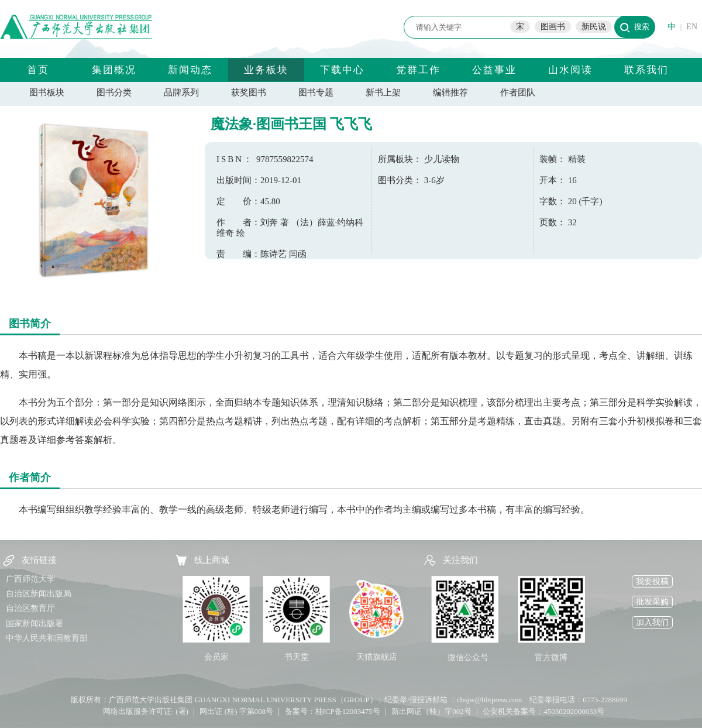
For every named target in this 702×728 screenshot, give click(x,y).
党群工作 (418, 70)
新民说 (594, 27)
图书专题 (316, 92)
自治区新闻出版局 (39, 594)
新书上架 (383, 92)
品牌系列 (181, 92)
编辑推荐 (450, 92)
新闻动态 (190, 70)
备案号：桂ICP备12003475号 (333, 711)
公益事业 (494, 70)
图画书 (553, 27)
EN (692, 27)
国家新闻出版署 (35, 624)
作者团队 (518, 92)
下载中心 (342, 70)
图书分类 (114, 92)
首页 (38, 70)
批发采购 (652, 602)
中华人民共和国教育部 (47, 638)
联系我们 (646, 70)
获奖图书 (249, 92)
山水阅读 (570, 70)
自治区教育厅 (30, 608)
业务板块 (266, 70)
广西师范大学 (30, 579)
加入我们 (652, 622)
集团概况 (114, 70)
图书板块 (47, 92)
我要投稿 (652, 581)
